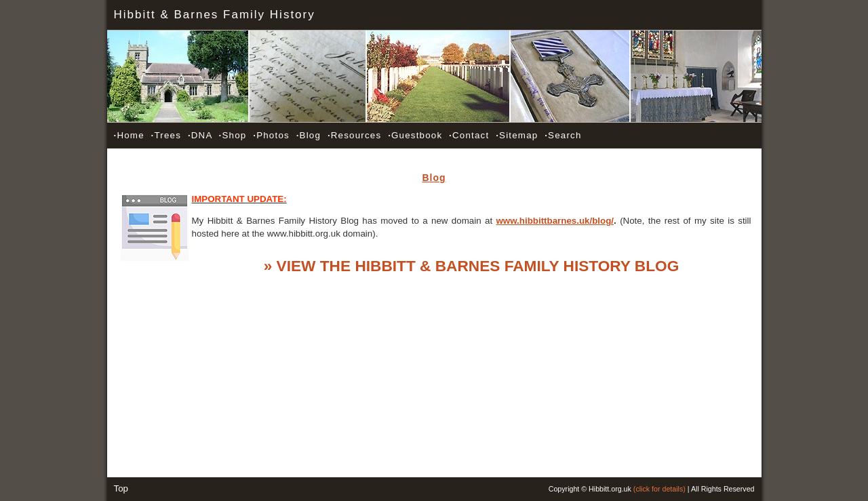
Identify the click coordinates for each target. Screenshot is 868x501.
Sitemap (517, 135)
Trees (166, 135)
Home (129, 135)
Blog (309, 135)
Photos (271, 135)
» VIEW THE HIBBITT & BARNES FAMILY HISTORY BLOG (472, 266)
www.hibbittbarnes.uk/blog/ (555, 221)
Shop (233, 135)
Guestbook (415, 135)
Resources (354, 135)
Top (121, 488)
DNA (200, 135)
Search (563, 135)
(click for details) (659, 489)
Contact (469, 135)
